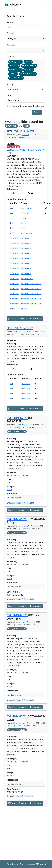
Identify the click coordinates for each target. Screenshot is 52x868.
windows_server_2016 (31, 299)
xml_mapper (27, 208)
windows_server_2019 (31, 304)
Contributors (13, 864)
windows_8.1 (27, 279)
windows (25, 238)
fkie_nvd (25, 135)
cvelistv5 (25, 425)
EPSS (11, 432)
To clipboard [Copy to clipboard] (36, 319)
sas (27, 126)
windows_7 (26, 248)
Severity (12, 144)
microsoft (14, 238)
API (38, 864)
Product (10, 33)
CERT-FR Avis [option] (15, 70)
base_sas (25, 213)
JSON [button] (12, 319)
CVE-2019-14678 (17, 418)
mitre (9, 490)
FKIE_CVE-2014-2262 (20, 328)
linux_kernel (26, 233)
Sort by (10, 84)
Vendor (10, 22)
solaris (24, 309)
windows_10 (26, 243)
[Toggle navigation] (45, 5)
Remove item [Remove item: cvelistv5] (21, 62)
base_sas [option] (25, 39)
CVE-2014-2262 (17, 519)
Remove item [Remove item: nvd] (31, 62)
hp (11, 218)
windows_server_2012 (31, 284)
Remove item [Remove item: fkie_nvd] (19, 66)
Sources (10, 57)
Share (23, 319)
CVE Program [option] (15, 62)
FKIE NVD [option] (14, 66)
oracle (13, 309)
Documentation (27, 864)
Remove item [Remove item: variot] (33, 70)
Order (9, 95)
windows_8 (26, 268)
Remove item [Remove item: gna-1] (22, 78)
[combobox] (26, 39)
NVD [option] (28, 62)
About (43, 864)
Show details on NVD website (20, 503)
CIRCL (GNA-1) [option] (16, 78)
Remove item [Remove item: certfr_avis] (21, 70)
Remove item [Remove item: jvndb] (17, 74)
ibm (12, 223)
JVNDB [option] (13, 74)
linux (12, 233)
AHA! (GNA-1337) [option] (28, 74)
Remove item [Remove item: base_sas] (41, 39)
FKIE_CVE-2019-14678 (20, 131)
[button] (26, 498)
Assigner (11, 45)
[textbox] (25, 78)
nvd (23, 622)
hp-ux (23, 218)
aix (22, 223)
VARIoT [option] (29, 70)
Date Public (14, 592)
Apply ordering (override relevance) (28, 106)
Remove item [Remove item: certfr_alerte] (36, 66)
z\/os (23, 228)
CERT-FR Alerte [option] (29, 66)
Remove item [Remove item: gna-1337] (35, 74)
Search (37, 112)
